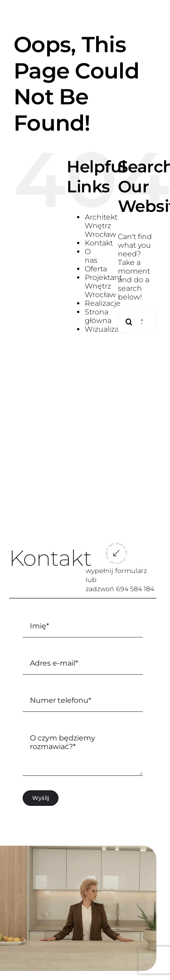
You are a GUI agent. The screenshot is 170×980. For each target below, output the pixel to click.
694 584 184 (135, 589)
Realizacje (103, 303)
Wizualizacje (107, 329)
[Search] (129, 322)
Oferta (96, 269)
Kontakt (99, 243)
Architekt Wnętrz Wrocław (101, 226)
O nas (91, 256)
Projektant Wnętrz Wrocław (103, 286)
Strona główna (98, 316)
